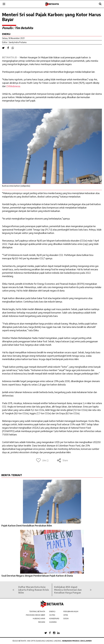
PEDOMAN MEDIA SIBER (35, 615)
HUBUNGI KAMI (39, 619)
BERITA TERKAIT (12, 475)
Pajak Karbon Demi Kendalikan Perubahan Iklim (27, 526)
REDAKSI (42, 622)
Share (62, 460)
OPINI (66, 615)
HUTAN (52, 615)
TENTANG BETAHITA (37, 611)
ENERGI (52, 611)
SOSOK (66, 619)
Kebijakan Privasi (71, 641)
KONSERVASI (54, 619)
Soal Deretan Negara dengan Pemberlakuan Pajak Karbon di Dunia (37, 576)
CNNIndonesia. (13, 86)
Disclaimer (86, 641)
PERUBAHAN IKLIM (71, 611)
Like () (42, 460)
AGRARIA (53, 622)
